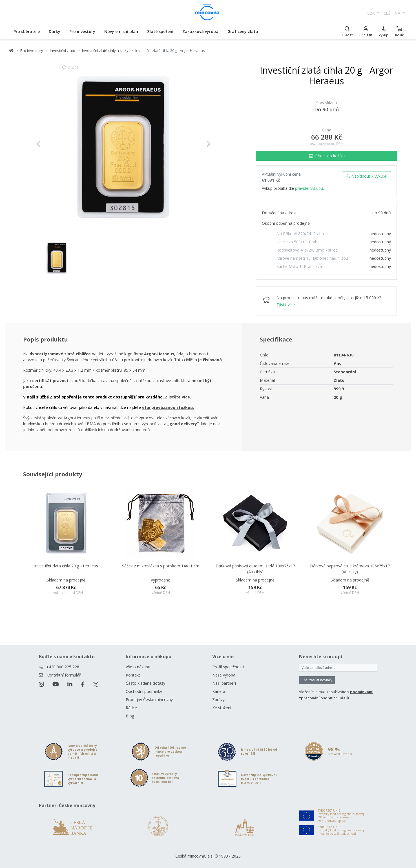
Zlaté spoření (160, 31)
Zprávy (218, 700)
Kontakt (133, 675)
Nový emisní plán (121, 31)
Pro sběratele (27, 31)
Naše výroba (224, 675)
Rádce (131, 708)
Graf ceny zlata (243, 31)
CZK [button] (372, 13)
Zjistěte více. (178, 397)
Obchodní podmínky (144, 691)
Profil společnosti (228, 667)
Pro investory (82, 31)
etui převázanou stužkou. (168, 407)
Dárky (55, 31)
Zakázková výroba (200, 31)
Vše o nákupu (138, 667)
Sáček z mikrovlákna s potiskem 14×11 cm (161, 566)
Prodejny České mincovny (149, 700)
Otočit (70, 70)
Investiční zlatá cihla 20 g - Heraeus (66, 566)
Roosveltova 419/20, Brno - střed (307, 250)
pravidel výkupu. (309, 188)
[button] (49, 144)
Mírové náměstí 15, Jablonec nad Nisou (312, 258)
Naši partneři (224, 683)
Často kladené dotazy (145, 683)
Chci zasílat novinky (317, 680)
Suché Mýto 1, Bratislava (299, 266)
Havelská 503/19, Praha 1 (300, 242)
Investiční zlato (63, 50)
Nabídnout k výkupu (366, 176)
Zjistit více (286, 305)
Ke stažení (222, 708)
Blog (130, 716)
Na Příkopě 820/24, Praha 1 (302, 234)
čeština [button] (392, 13)
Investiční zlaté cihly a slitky (105, 50)
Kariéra (219, 691)
